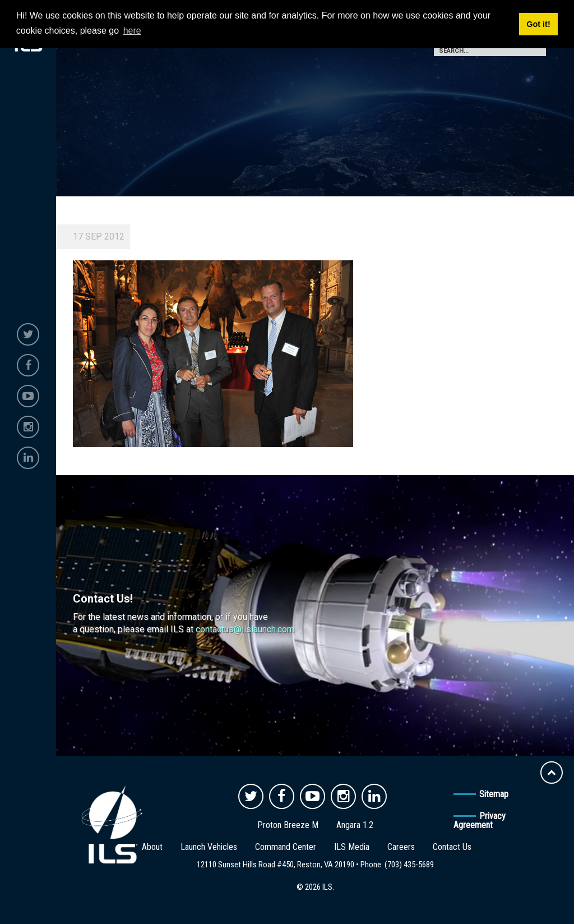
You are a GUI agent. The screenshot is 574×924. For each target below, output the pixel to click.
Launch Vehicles (209, 847)
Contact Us (452, 847)
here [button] (132, 31)
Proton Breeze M (288, 825)
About (152, 847)
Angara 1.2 (355, 825)
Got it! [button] (538, 24)
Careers (401, 847)
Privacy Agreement (480, 820)
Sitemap (494, 794)
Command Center (286, 847)
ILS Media (352, 847)
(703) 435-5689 (409, 865)
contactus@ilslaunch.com (245, 629)
